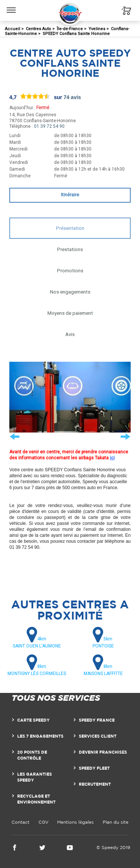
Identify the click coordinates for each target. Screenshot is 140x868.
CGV (43, 822)
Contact (21, 822)
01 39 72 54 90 (49, 126)
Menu (11, 6)
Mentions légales (75, 822)
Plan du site (116, 822)
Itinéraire (70, 195)
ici (112, 458)
